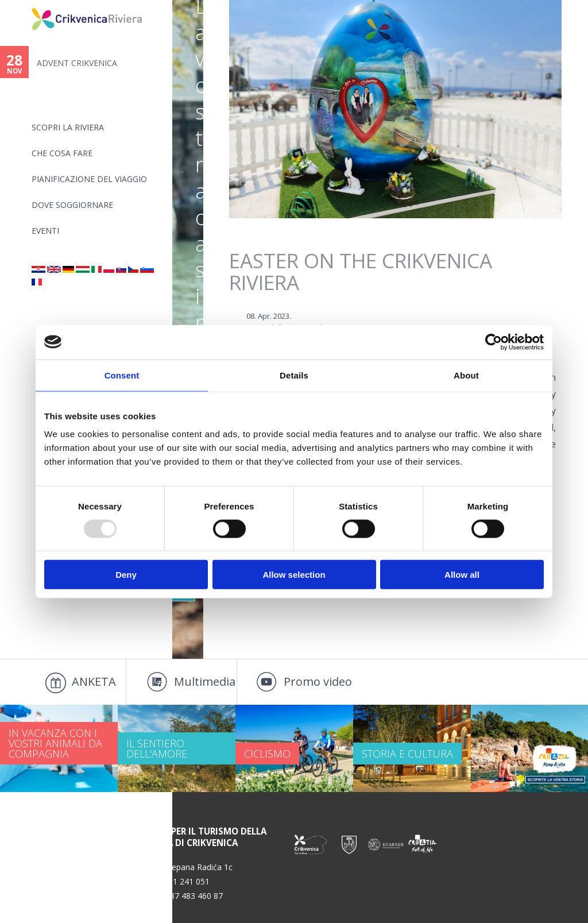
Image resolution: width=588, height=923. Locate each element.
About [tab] (466, 375)
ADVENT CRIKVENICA (77, 63)
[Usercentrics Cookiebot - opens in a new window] (494, 342)
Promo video (318, 681)
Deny (126, 575)
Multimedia (205, 681)
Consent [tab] (122, 375)
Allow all (462, 575)
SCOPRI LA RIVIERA (68, 127)
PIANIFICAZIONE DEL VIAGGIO (89, 179)
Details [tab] (294, 375)
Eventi (45, 231)
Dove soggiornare (72, 205)
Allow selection (294, 575)
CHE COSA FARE (62, 153)
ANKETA (94, 681)
